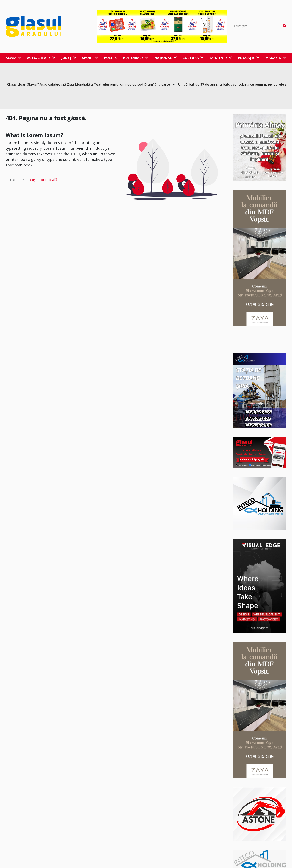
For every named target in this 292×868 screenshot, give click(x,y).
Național (166, 58)
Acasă (14, 58)
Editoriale (136, 58)
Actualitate (41, 58)
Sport (90, 58)
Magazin (276, 58)
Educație (249, 58)
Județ (69, 58)
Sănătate (221, 58)
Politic (111, 58)
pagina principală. (43, 180)
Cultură (193, 58)
